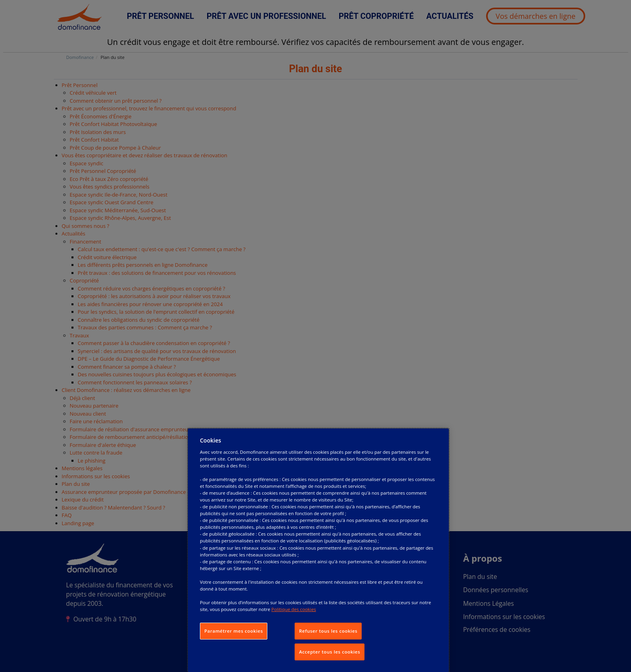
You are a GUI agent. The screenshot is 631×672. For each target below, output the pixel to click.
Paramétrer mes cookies (234, 631)
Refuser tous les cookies (328, 631)
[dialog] (318, 550)
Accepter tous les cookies (330, 652)
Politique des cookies (294, 609)
